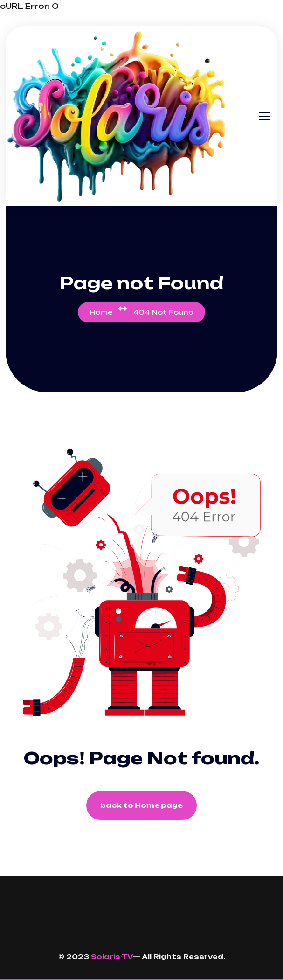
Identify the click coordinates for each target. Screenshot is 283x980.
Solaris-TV (112, 956)
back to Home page (141, 805)
